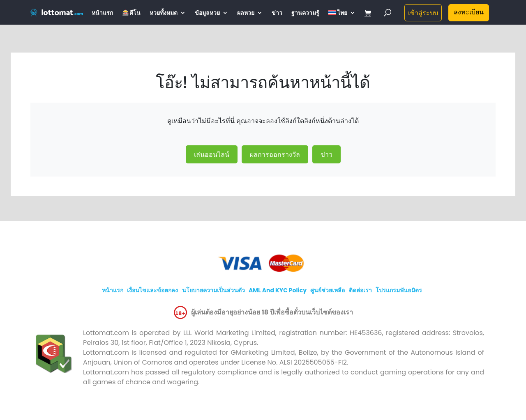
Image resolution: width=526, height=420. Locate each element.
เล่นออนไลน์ (212, 154)
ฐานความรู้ (305, 13)
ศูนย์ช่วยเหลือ (328, 290)
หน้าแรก (102, 13)
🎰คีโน (131, 13)
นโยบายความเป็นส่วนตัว (213, 290)
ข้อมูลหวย (207, 13)
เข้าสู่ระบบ (423, 13)
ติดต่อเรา (360, 290)
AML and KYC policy (278, 290)
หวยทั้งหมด (164, 13)
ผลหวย (246, 13)
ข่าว (277, 13)
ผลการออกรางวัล (275, 154)
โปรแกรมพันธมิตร (399, 290)
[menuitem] (342, 17)
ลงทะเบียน (469, 12)
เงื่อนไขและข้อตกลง (152, 290)
